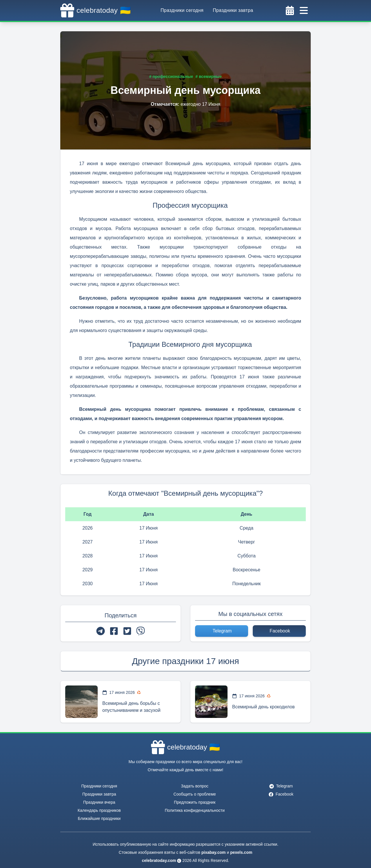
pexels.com (241, 852)
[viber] (141, 631)
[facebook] (114, 631)
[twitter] (127, 631)
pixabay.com (214, 852)
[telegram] (101, 631)
